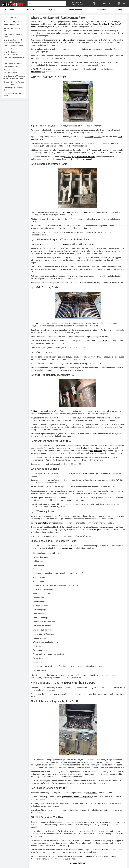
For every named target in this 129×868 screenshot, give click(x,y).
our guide (97, 530)
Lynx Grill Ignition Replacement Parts (11, 53)
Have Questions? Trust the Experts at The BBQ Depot (14, 77)
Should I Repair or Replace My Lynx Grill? (14, 83)
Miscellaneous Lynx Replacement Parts (11, 71)
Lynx (71, 24)
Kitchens (77, 10)
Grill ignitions (36, 411)
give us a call (45, 146)
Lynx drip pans (36, 357)
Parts (32, 10)
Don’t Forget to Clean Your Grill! (14, 89)
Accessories (102, 10)
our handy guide (70, 436)
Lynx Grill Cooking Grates (13, 46)
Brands (11, 10)
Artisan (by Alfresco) (49, 27)
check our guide (104, 341)
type (66, 157)
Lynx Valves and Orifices (13, 63)
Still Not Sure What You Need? (13, 95)
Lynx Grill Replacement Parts (12, 30)
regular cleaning (92, 793)
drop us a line (103, 856)
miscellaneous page (65, 548)
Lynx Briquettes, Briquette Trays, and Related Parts (14, 41)
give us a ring (116, 856)
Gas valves (83, 473)
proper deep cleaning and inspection (77, 797)
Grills (53, 10)
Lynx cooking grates (39, 323)
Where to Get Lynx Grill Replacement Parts (12, 23)
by (78, 863)
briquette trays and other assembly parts (51, 244)
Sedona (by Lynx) (81, 24)
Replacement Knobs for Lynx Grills (15, 59)
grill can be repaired (100, 688)
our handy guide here (93, 137)
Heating (121, 10)
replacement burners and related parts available (69, 212)
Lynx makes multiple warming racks (45, 523)
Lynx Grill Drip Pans (11, 49)
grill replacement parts (67, 40)
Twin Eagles (93, 24)
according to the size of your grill (79, 159)
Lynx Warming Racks (12, 67)
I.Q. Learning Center (90, 856)
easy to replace (96, 451)
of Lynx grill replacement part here (81, 157)
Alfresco (34, 27)
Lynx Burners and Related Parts (14, 36)
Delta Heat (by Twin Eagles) (110, 24)
